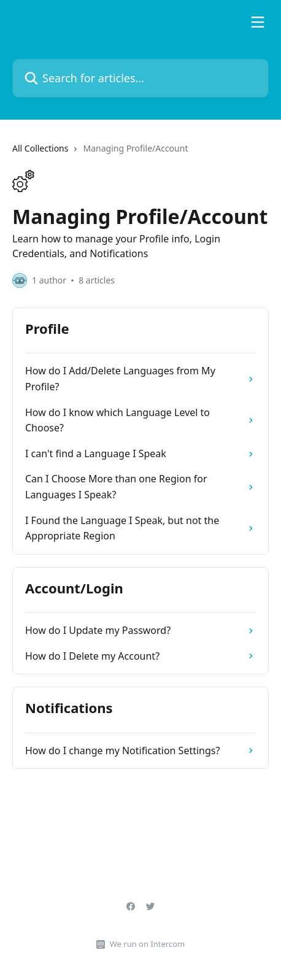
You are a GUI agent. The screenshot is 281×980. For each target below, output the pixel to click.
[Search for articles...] (140, 78)
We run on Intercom (147, 944)
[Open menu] (258, 22)
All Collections (40, 148)
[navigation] (140, 153)
